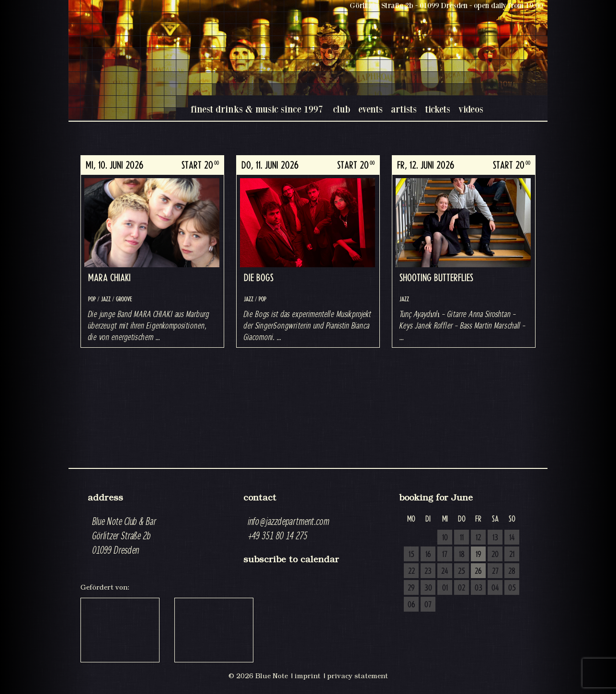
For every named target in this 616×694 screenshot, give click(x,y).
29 (411, 588)
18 (462, 555)
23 (428, 571)
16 (428, 555)
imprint (308, 676)
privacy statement (358, 676)
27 (495, 571)
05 (512, 588)
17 (445, 555)
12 (478, 538)
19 (479, 555)
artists (404, 109)
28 (512, 571)
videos (471, 109)
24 (445, 571)
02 (462, 588)
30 (428, 588)
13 (495, 538)
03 (479, 588)
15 (411, 555)
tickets (438, 109)
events (371, 109)
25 (462, 571)
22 (411, 571)
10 (445, 538)
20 (495, 555)
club (342, 109)
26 (478, 571)
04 (495, 588)
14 (512, 538)
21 (512, 555)
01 (445, 588)
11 (462, 538)
